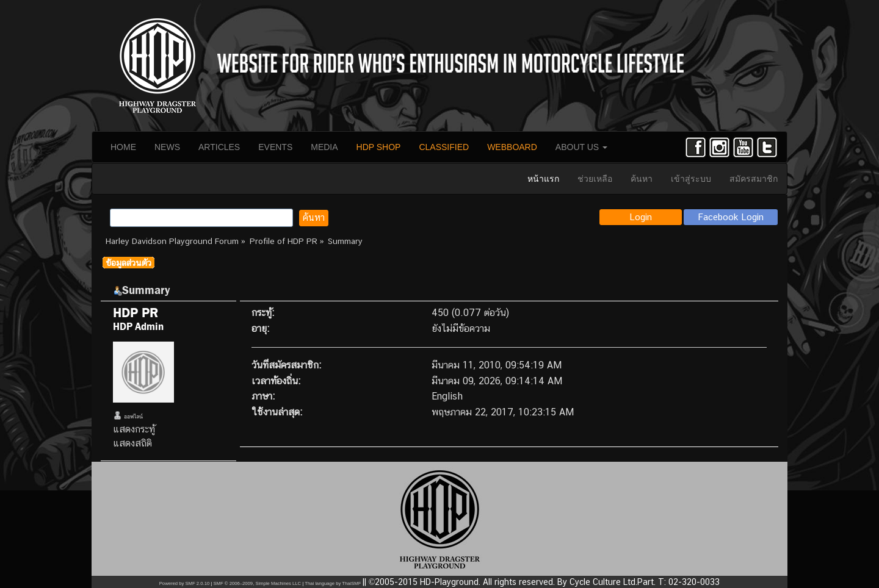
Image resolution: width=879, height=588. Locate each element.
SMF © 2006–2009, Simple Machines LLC (257, 583)
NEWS (167, 147)
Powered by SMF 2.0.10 (184, 583)
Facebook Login (731, 217)
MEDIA (324, 147)
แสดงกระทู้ (134, 429)
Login (641, 217)
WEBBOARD (512, 147)
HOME (123, 147)
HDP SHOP (379, 147)
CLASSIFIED (444, 147)
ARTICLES (219, 147)
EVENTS (275, 147)
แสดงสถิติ (132, 443)
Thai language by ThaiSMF (333, 583)
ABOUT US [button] (581, 147)
